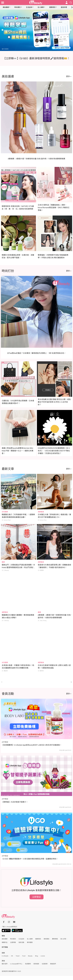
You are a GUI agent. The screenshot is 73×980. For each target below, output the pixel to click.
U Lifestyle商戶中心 (16, 964)
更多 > (69, 76)
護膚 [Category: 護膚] (39, 612)
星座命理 (64, 7)
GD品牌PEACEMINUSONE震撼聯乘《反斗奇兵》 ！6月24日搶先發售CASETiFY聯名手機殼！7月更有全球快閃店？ (54, 451)
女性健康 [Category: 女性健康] (5, 512)
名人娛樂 (41, 7)
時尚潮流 (17, 7)
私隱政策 (45, 964)
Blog (36, 956)
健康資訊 (52, 7)
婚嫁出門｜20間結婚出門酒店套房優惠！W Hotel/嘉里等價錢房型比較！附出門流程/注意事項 (18, 567)
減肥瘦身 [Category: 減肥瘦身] (41, 512)
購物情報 (55, 939)
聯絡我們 (53, 964)
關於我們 (5, 964)
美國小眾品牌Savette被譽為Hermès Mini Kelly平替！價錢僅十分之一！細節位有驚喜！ (18, 451)
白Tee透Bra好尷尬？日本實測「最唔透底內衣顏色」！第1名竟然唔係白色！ (37, 353)
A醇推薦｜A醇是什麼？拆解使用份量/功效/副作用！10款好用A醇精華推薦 (37, 159)
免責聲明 (28, 964)
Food (24, 956)
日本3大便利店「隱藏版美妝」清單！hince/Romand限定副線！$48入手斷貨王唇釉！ (54, 208)
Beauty (30, 956)
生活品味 (29, 7)
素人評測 (63, 939)
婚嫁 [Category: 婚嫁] (3, 562)
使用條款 (36, 964)
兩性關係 (47, 939)
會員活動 (21, 942)
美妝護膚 (6, 7)
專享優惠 (30, 942)
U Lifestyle (5, 956)
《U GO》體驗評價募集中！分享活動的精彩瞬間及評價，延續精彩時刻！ (30, 859)
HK (12, 956)
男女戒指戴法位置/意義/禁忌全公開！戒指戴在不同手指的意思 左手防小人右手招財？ (54, 402)
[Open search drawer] (71, 3)
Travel (18, 956)
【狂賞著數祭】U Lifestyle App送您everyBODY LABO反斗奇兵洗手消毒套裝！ (32, 745)
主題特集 (13, 942)
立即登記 (36, 897)
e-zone (43, 956)
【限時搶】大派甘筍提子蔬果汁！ (15, 802)
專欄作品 (5, 942)
